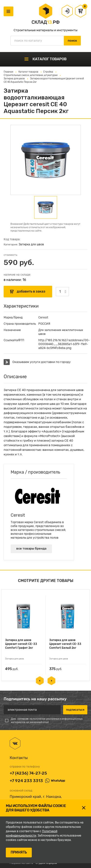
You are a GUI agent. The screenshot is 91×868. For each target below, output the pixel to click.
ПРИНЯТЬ (19, 852)
